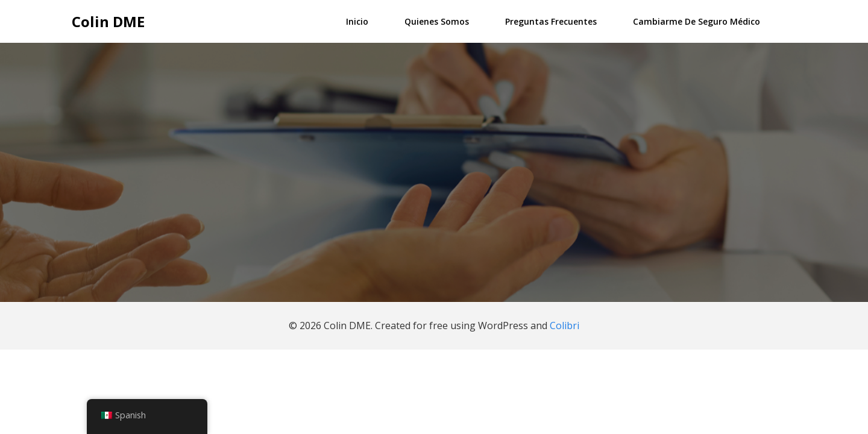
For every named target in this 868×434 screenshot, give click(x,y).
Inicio (357, 21)
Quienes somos (437, 21)
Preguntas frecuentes (551, 21)
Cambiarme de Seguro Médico (697, 21)
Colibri (565, 325)
